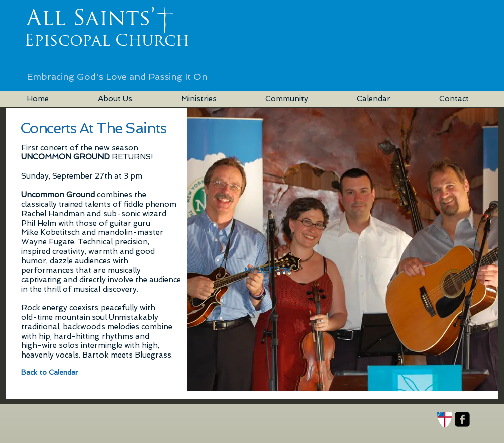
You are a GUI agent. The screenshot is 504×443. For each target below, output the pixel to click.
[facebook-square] (462, 419)
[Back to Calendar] (55, 372)
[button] (267, 271)
